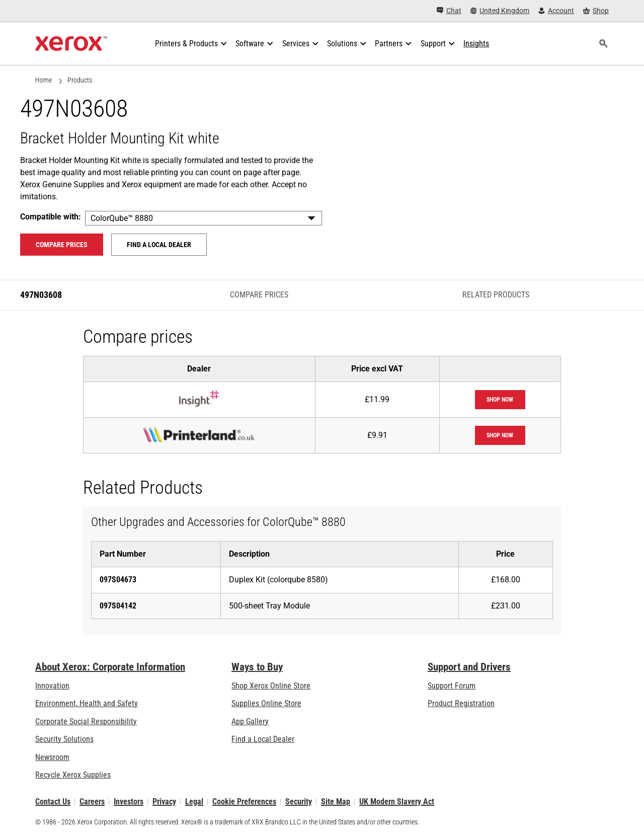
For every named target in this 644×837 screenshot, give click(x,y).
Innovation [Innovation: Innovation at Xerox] (52, 686)
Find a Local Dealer (263, 739)
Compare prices (259, 295)
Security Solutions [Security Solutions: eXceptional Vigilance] (64, 739)
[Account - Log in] (556, 11)
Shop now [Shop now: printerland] (500, 435)
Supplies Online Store (266, 703)
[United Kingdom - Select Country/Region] (500, 11)
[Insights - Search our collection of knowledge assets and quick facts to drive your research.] (476, 44)
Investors (129, 802)
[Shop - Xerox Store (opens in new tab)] (596, 11)
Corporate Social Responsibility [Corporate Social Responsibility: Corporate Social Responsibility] (86, 721)
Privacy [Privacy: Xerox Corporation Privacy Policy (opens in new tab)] (164, 802)
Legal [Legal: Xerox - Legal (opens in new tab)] (194, 802)
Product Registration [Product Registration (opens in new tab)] (461, 703)
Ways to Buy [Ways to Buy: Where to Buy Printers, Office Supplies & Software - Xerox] (257, 667)
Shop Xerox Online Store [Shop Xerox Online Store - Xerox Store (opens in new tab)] (271, 686)
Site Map (336, 802)
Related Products (496, 295)
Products (80, 80)
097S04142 (118, 606)
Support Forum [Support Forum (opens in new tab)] (452, 686)
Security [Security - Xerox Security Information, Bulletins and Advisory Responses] (299, 802)
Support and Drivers (469, 667)
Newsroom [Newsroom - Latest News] (52, 757)
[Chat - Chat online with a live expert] (449, 11)
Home (44, 80)
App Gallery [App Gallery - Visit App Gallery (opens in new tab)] (250, 721)
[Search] (603, 44)
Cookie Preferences (244, 802)
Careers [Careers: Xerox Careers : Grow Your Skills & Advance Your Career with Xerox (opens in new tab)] (92, 802)
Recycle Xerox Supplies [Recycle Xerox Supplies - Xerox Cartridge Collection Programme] (73, 775)
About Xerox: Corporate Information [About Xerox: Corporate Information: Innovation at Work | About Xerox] (110, 667)
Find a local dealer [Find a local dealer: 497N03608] (159, 245)
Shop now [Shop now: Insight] (500, 400)
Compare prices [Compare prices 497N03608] (62, 245)
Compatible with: (51, 217)
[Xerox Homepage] (71, 44)
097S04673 (118, 580)
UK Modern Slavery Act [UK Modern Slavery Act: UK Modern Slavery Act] (397, 802)
